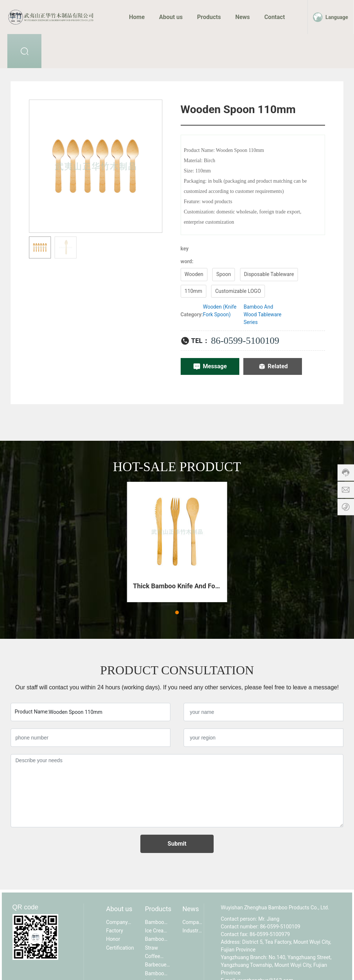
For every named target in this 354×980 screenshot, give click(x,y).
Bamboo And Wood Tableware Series (263, 314)
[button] (177, 612)
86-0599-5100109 (245, 341)
